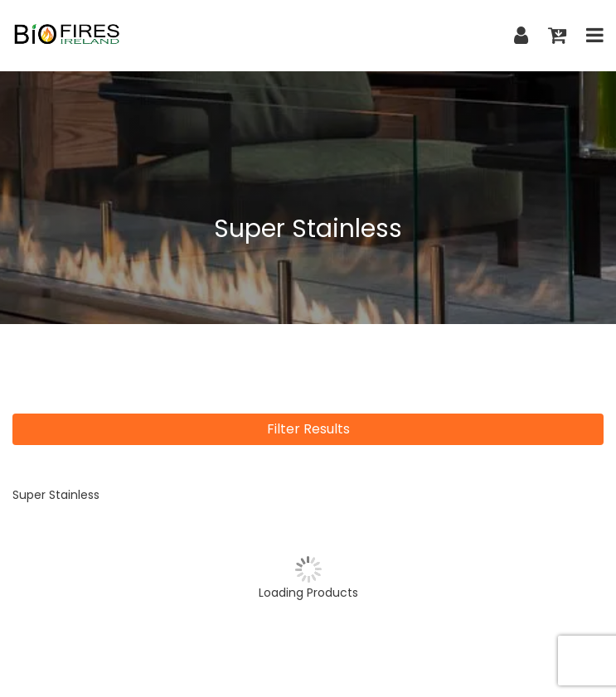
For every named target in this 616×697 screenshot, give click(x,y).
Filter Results (308, 429)
